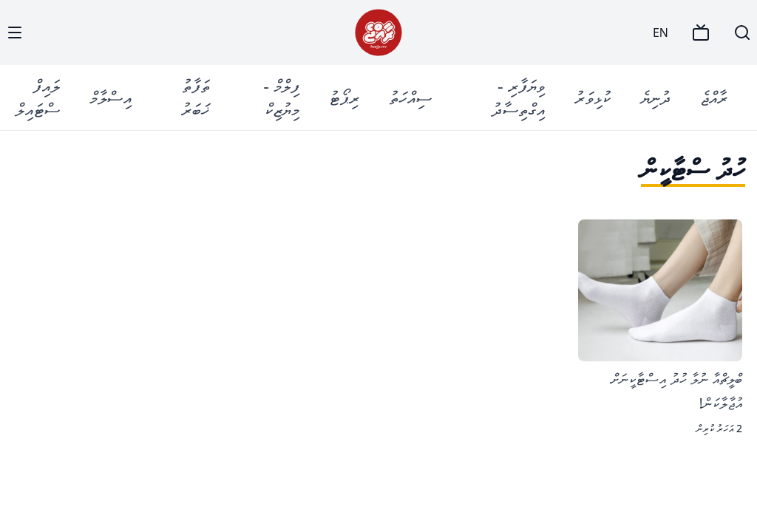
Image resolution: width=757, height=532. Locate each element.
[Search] (742, 33)
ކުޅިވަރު (593, 97)
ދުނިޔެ (655, 97)
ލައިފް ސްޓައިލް (38, 97)
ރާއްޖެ (714, 97)
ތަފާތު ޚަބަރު (196, 97)
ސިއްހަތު (410, 97)
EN (661, 33)
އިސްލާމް (111, 97)
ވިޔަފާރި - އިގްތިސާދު (518, 97)
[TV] (701, 33)
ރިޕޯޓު (344, 97)
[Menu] (15, 33)
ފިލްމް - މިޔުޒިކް (281, 97)
